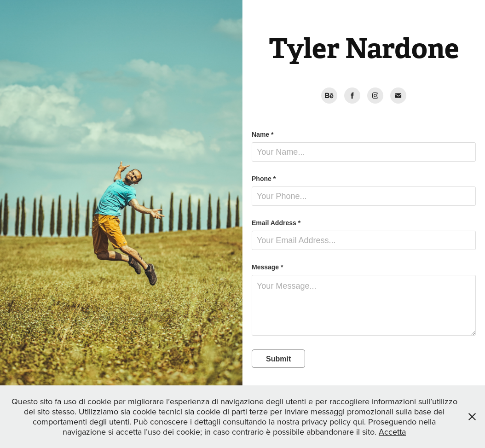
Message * (267, 267)
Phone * (264, 179)
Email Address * (276, 223)
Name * (263, 134)
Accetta (392, 432)
